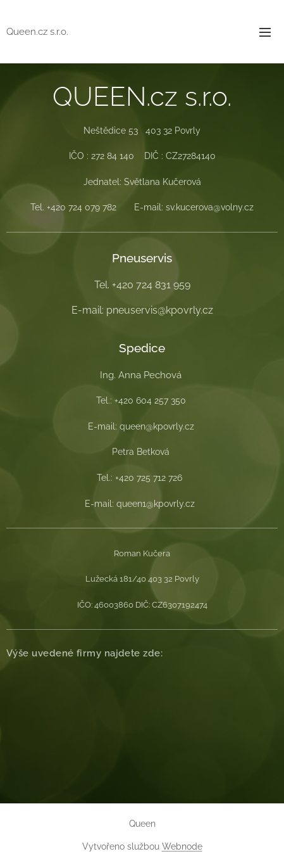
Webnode (182, 846)
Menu (265, 32)
